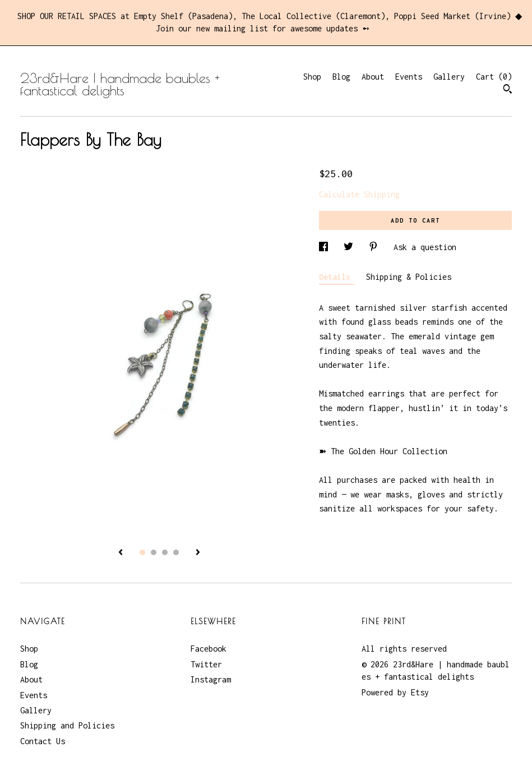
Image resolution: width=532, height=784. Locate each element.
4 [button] (176, 552)
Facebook (209, 649)
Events (409, 77)
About (373, 77)
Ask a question (425, 247)
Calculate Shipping (359, 194)
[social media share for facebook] (326, 247)
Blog (341, 77)
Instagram (211, 679)
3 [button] (165, 552)
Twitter (206, 664)
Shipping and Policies (67, 725)
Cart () (494, 77)
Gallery (449, 77)
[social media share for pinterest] (376, 247)
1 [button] (142, 552)
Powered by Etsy (395, 692)
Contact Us (43, 741)
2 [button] (154, 552)
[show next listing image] (198, 553)
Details (337, 277)
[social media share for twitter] (351, 247)
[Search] (508, 90)
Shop (312, 77)
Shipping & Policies (409, 277)
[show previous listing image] (121, 553)
